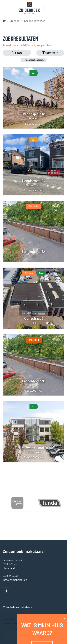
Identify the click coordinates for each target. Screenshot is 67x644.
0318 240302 (10, 576)
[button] (34, 60)
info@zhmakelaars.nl (15, 580)
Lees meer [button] (28, 628)
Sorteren (50, 53)
